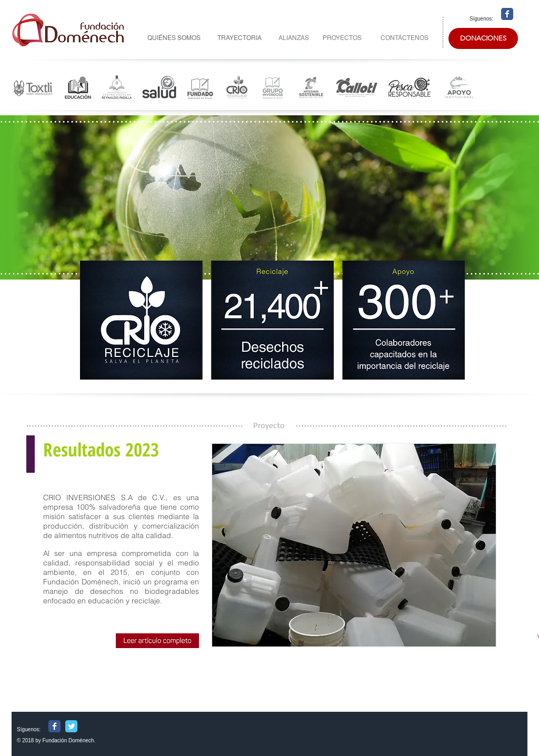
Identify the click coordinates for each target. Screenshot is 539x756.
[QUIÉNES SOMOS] (174, 38)
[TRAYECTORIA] (239, 38)
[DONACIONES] (483, 38)
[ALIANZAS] (294, 38)
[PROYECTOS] (342, 38)
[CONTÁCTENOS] (404, 38)
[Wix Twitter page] (71, 726)
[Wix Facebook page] (507, 14)
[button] (354, 545)
